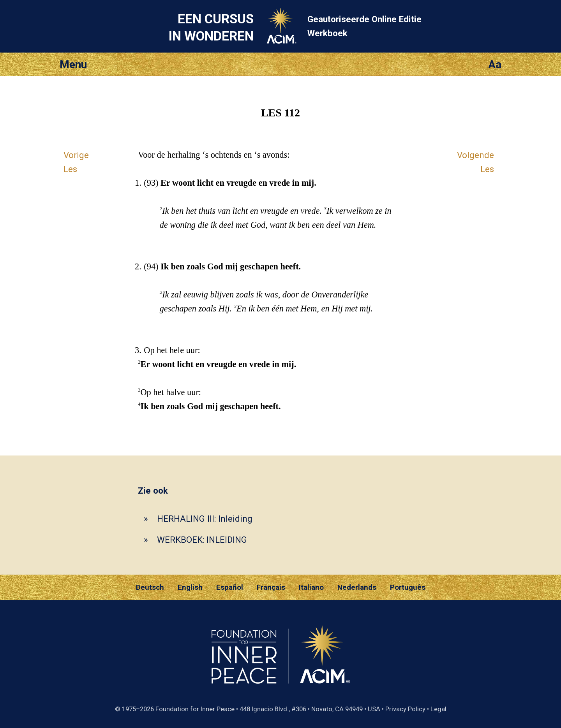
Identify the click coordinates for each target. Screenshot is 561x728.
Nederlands (357, 587)
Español (230, 587)
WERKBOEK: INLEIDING (202, 540)
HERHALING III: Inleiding (205, 519)
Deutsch (150, 587)
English (190, 587)
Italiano (311, 587)
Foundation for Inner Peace (195, 709)
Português (408, 587)
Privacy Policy (405, 709)
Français (271, 587)
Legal (438, 709)
